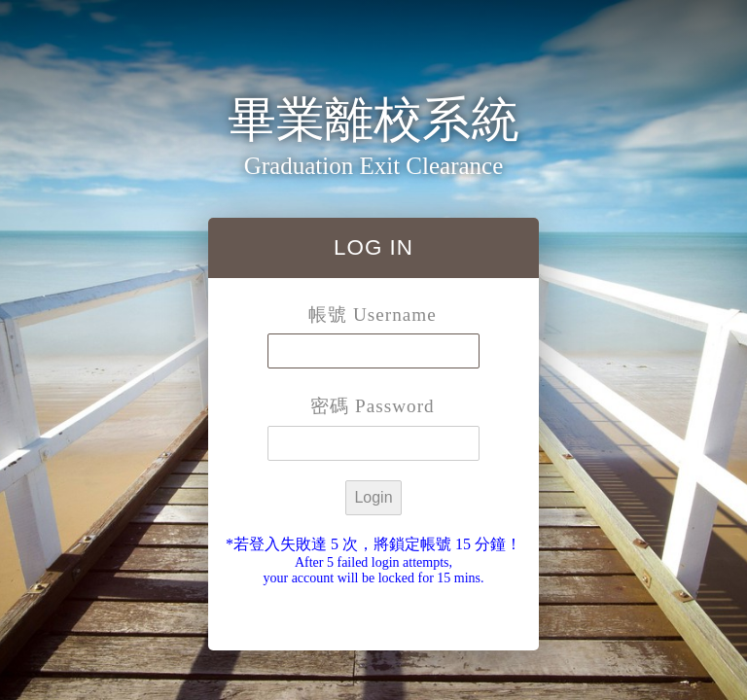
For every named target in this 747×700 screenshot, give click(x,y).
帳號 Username (373, 315)
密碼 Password (372, 406)
